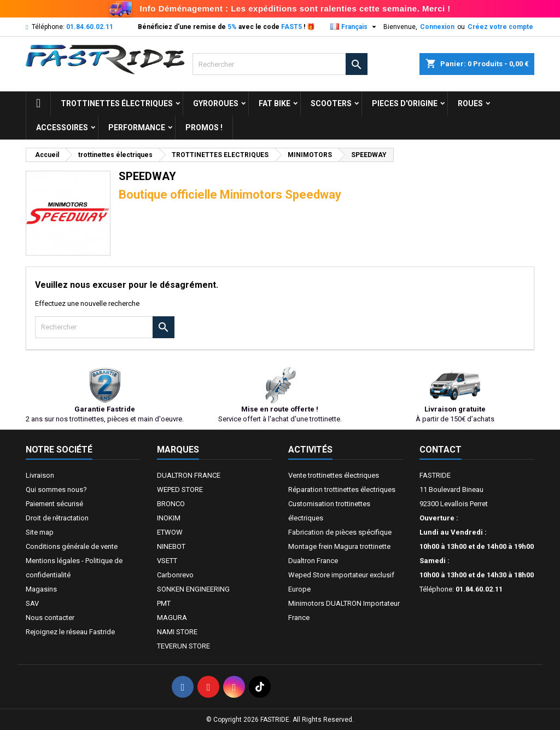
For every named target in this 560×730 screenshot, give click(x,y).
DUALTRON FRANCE (189, 475)
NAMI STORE (177, 632)
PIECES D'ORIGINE (405, 103)
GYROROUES (216, 103)
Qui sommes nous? (56, 489)
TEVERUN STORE (183, 646)
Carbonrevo (175, 575)
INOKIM (169, 518)
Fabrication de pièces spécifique (340, 532)
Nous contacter (50, 618)
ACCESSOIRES (62, 128)
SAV (32, 603)
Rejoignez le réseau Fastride (70, 632)
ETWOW (170, 532)
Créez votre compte (500, 27)
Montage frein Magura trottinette (339, 546)
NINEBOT (171, 546)
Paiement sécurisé (54, 504)
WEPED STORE (180, 489)
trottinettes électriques (117, 103)
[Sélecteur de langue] (355, 27)
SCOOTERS (331, 103)
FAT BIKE (275, 103)
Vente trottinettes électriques (334, 475)
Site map (40, 532)
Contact (441, 450)
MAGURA (172, 618)
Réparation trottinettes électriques (342, 489)
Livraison (40, 475)
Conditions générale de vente (72, 546)
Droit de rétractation (57, 518)
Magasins (41, 589)
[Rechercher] (280, 64)
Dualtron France (313, 561)
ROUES (470, 103)
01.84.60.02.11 (90, 27)
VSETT (167, 561)
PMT (164, 603)
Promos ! (204, 128)
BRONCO (171, 504)
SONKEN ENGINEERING (193, 589)
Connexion (437, 27)
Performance (137, 128)
